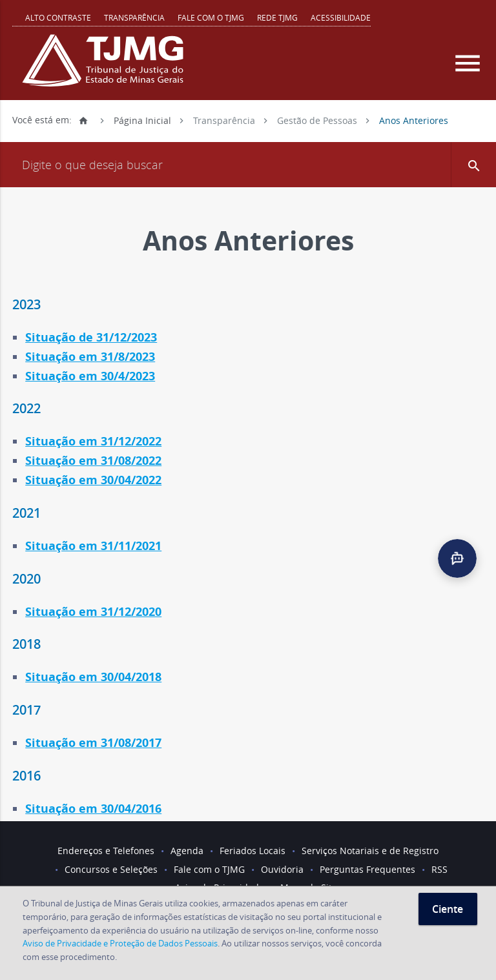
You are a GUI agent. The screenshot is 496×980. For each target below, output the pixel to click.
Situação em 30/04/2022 (93, 480)
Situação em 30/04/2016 (93, 809)
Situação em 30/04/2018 (93, 677)
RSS (439, 869)
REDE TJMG (277, 17)
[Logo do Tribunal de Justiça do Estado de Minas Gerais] (106, 67)
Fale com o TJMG (211, 17)
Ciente (448, 909)
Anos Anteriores (414, 120)
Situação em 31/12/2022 (93, 441)
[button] (473, 165)
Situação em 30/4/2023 (90, 376)
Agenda (187, 851)
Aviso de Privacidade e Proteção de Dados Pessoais (120, 943)
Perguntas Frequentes (367, 869)
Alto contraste (58, 17)
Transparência (134, 17)
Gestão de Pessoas (317, 120)
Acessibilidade (341, 17)
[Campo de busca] (248, 165)
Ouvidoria (282, 869)
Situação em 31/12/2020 (93, 612)
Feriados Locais (253, 851)
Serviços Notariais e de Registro (370, 851)
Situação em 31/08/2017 (93, 743)
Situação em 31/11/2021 (93, 546)
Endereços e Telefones (106, 851)
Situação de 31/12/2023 (91, 337)
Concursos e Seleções (111, 869)
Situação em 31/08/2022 (93, 461)
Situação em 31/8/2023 (90, 357)
